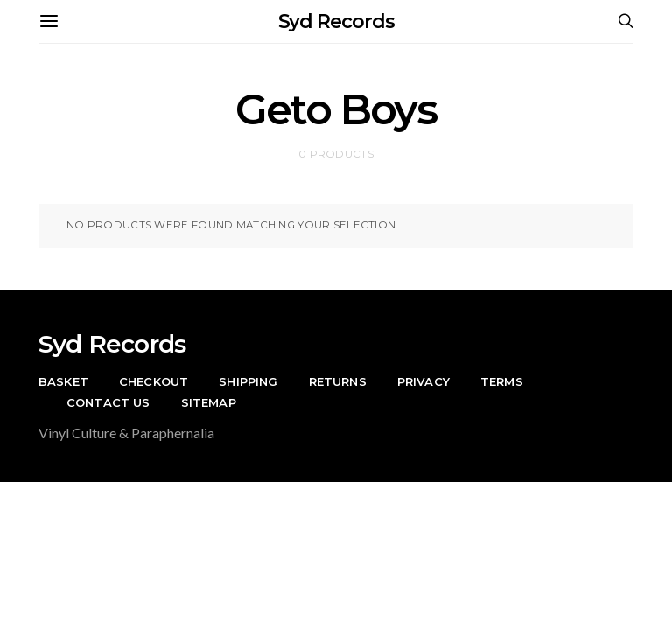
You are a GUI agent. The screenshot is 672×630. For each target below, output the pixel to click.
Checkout (154, 381)
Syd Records (336, 21)
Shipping (248, 381)
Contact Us (108, 402)
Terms (502, 381)
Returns (338, 381)
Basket (63, 381)
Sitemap (209, 402)
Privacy (423, 381)
